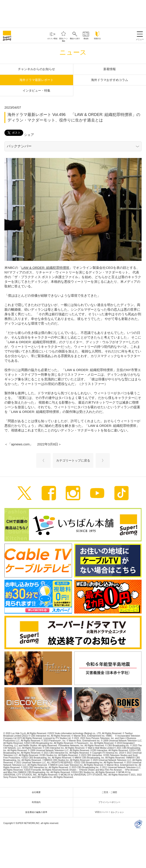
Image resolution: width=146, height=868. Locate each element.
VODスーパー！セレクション (110, 812)
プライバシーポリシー (110, 802)
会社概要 (37, 792)
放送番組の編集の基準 (37, 812)
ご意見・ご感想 (110, 792)
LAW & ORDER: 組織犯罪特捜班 (46, 268)
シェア (29, 135)
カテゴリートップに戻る (73, 460)
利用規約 (37, 802)
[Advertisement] (73, 13)
